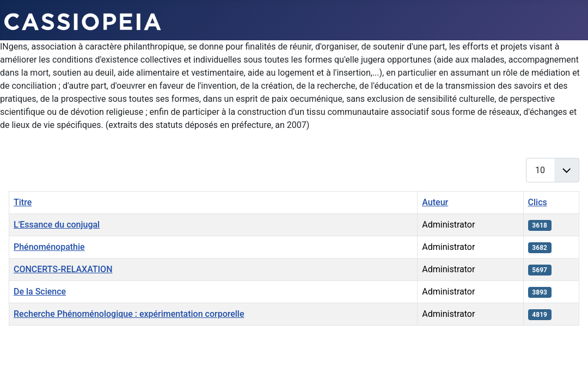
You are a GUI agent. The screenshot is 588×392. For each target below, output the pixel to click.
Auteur (435, 202)
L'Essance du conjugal (57, 225)
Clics (538, 202)
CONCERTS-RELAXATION (63, 269)
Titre (23, 202)
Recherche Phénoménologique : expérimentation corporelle (129, 314)
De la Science (40, 292)
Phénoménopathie (49, 247)
